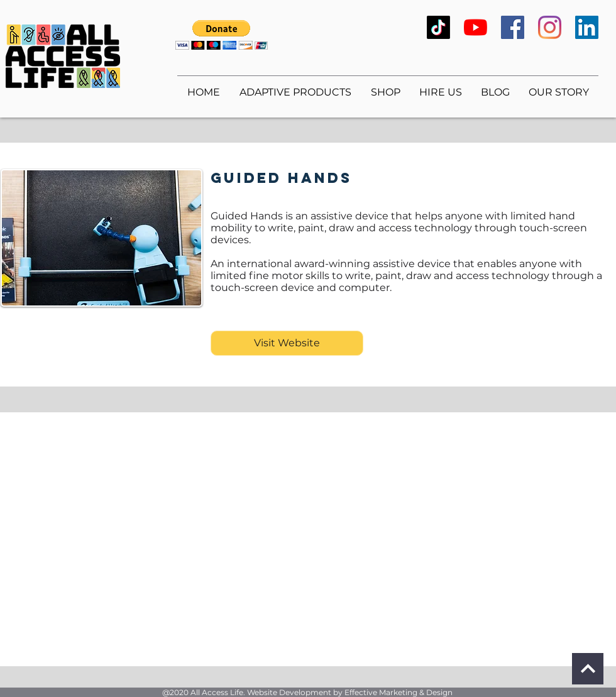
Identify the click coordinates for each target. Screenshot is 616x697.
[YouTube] (476, 27)
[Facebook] (513, 27)
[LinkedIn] (587, 27)
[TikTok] (438, 27)
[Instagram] (550, 27)
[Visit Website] (287, 343)
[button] (222, 35)
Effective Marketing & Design (399, 692)
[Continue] (588, 669)
